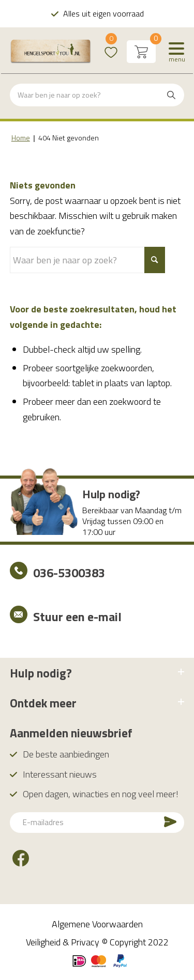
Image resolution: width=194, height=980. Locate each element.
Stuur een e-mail (77, 617)
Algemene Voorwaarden (97, 924)
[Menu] (176, 52)
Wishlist (111, 45)
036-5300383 (69, 573)
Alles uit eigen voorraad (103, 13)
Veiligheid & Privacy (63, 942)
